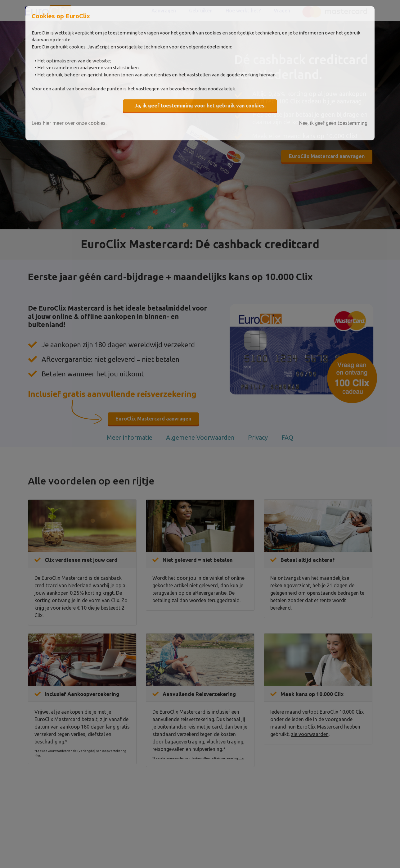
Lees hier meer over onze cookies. (69, 123)
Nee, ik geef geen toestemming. (334, 123)
